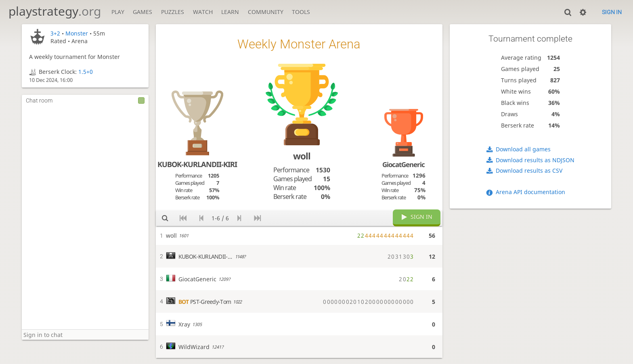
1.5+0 (86, 72)
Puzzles (173, 12)
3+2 (55, 33)
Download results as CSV (529, 170)
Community (266, 12)
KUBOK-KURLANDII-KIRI (197, 164)
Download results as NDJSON (535, 160)
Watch (203, 12)
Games (143, 12)
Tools (301, 12)
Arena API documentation (530, 192)
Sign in (612, 12)
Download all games (523, 149)
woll (302, 156)
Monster (77, 33)
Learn (230, 12)
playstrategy (55, 11)
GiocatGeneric (403, 164)
